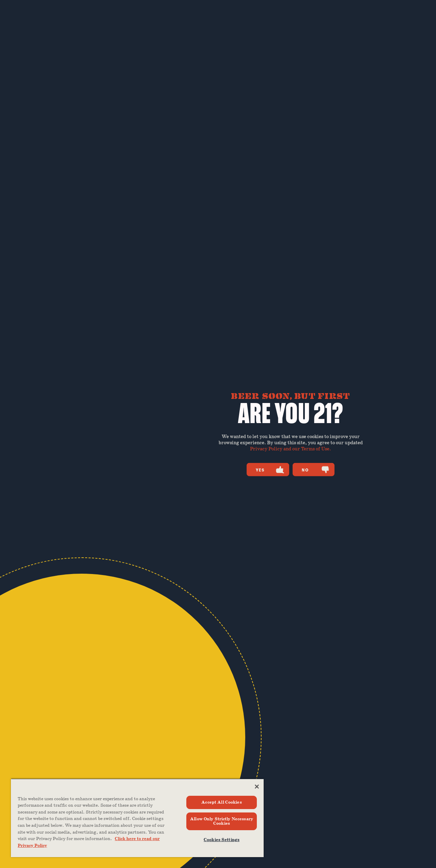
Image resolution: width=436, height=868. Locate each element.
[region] (137, 818)
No (316, 470)
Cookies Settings (222, 840)
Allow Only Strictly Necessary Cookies (222, 821)
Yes (270, 470)
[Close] (257, 787)
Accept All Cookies (221, 802)
